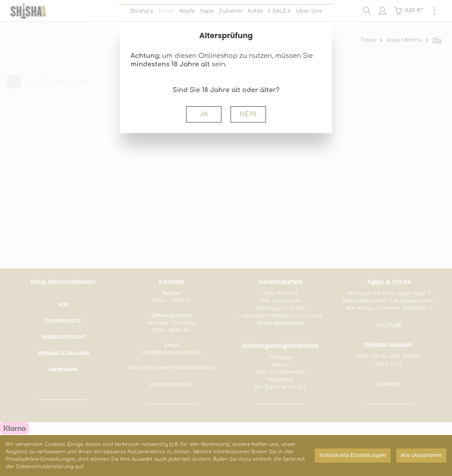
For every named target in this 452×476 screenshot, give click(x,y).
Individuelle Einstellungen (352, 455)
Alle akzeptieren (421, 455)
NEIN (248, 114)
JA (204, 114)
